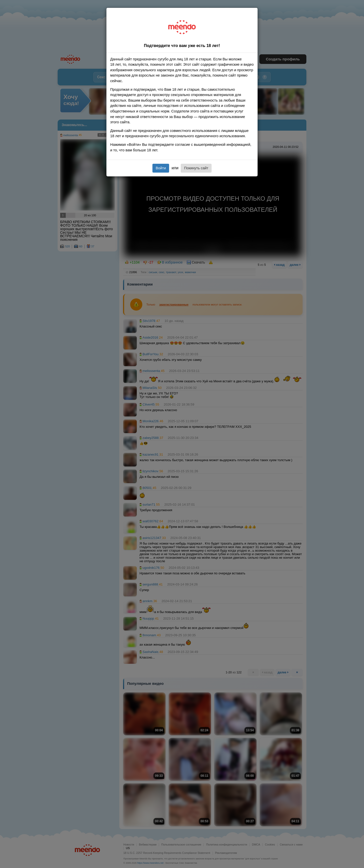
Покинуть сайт (196, 168)
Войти (161, 168)
